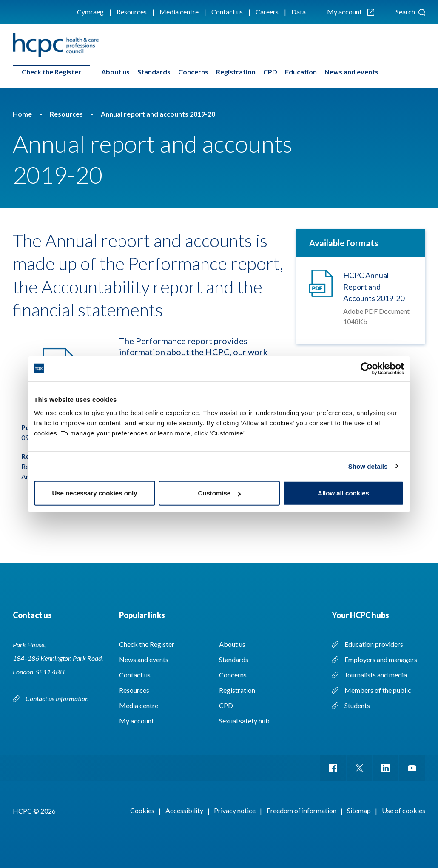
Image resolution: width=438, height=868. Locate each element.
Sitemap (359, 810)
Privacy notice (235, 810)
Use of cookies (404, 810)
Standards (154, 72)
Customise (219, 493)
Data (299, 12)
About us (115, 72)
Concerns (193, 72)
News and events (351, 72)
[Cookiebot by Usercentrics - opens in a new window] (367, 368)
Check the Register (51, 72)
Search (410, 12)
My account (351, 12)
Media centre (179, 12)
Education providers (374, 644)
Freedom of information (301, 810)
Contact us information (58, 699)
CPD (270, 72)
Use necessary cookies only (94, 493)
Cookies (142, 810)
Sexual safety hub (244, 721)
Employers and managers (381, 659)
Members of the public (378, 690)
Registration (236, 72)
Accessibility (184, 810)
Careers (267, 12)
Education (301, 72)
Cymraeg (90, 12)
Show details (368, 466)
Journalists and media (376, 675)
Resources (132, 12)
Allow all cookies (343, 493)
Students (357, 705)
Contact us (227, 12)
